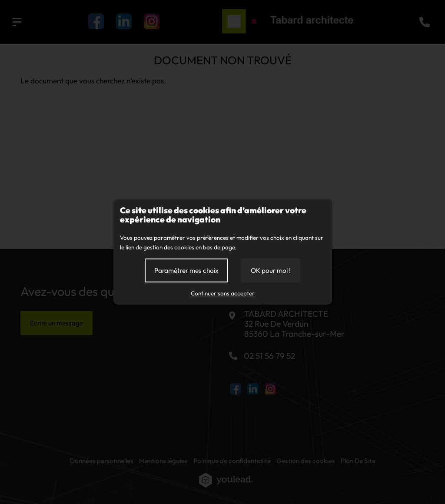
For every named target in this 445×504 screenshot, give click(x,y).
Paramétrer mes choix (186, 270)
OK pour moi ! (271, 270)
